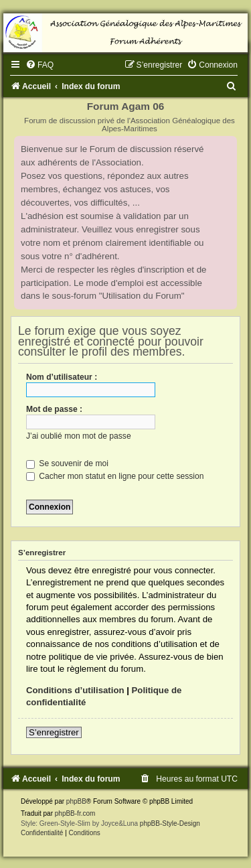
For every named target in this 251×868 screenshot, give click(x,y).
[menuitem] (39, 65)
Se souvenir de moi (67, 463)
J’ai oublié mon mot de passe (79, 436)
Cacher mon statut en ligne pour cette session (115, 476)
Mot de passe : (54, 409)
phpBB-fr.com (75, 813)
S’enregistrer (54, 732)
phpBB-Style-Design (170, 823)
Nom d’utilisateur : (62, 377)
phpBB (76, 801)
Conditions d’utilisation (75, 690)
